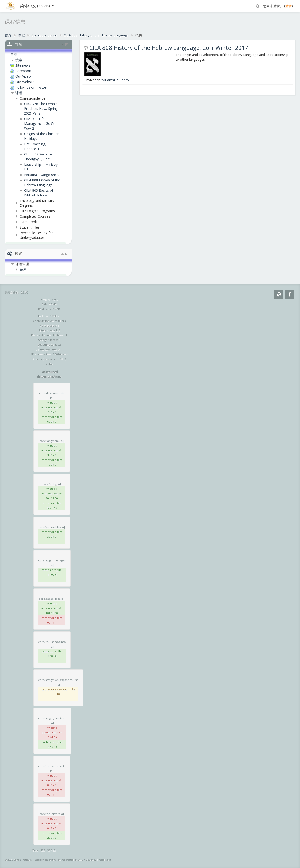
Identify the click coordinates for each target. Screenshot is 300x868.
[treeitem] (36, 55)
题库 (23, 269)
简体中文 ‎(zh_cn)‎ (37, 6)
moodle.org (105, 860)
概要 (139, 35)
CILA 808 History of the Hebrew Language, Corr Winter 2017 (169, 48)
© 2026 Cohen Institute (18, 860)
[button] (258, 6)
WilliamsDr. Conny (115, 80)
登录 (288, 6)
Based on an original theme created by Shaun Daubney (65, 860)
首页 (14, 54)
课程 (19, 93)
